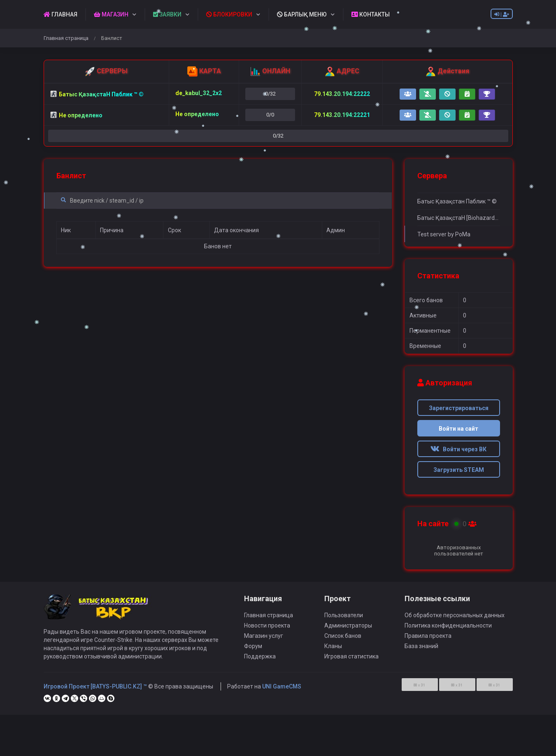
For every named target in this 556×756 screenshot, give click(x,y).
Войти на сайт (458, 429)
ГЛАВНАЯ (60, 14)
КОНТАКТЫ (371, 14)
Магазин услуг (264, 640)
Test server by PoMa (444, 234)
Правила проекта (428, 640)
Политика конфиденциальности (448, 630)
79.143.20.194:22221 (342, 115)
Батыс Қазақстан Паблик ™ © (457, 201)
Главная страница (66, 38)
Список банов (343, 640)
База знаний (421, 650)
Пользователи (344, 619)
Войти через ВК (458, 449)
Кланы (333, 650)
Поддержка (260, 660)
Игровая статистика (351, 660)
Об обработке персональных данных (455, 619)
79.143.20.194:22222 (342, 94)
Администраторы (348, 630)
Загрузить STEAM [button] (459, 470)
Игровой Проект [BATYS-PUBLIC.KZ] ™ (95, 691)
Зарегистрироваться (459, 408)
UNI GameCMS (282, 691)
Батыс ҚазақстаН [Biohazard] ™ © (459, 218)
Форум (253, 650)
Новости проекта (267, 630)
